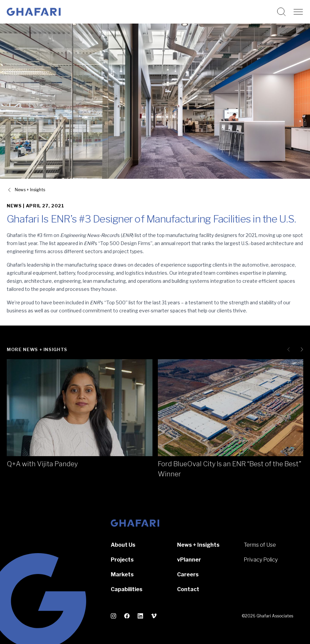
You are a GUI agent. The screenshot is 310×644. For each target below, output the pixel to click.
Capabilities (127, 589)
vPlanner (189, 560)
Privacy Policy (261, 560)
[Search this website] (281, 12)
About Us (123, 545)
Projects (122, 560)
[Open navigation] (298, 12)
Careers (188, 574)
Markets (122, 574)
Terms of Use (260, 545)
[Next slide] (301, 349)
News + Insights (198, 545)
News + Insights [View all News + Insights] (30, 190)
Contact (188, 589)
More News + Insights (37, 349)
